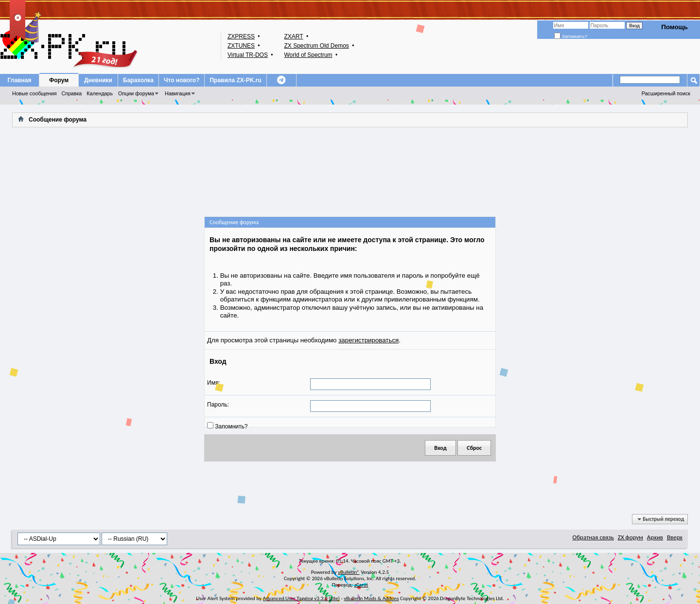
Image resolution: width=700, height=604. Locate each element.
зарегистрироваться (368, 340)
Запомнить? (571, 36)
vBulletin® (349, 572)
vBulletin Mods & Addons (371, 598)
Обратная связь (593, 537)
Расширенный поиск (666, 93)
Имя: (214, 383)
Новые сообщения (34, 93)
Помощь (674, 27)
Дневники (98, 80)
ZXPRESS (241, 36)
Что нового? (182, 80)
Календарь (100, 93)
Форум (59, 80)
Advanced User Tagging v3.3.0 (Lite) (301, 598)
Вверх (675, 537)
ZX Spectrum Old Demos (316, 46)
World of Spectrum (308, 55)
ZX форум (630, 537)
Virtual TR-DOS (248, 55)
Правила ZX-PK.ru (235, 80)
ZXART (293, 36)
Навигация (178, 93)
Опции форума (136, 93)
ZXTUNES (241, 46)
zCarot (361, 585)
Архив (655, 537)
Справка (71, 93)
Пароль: (218, 405)
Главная (20, 80)
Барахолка (138, 80)
